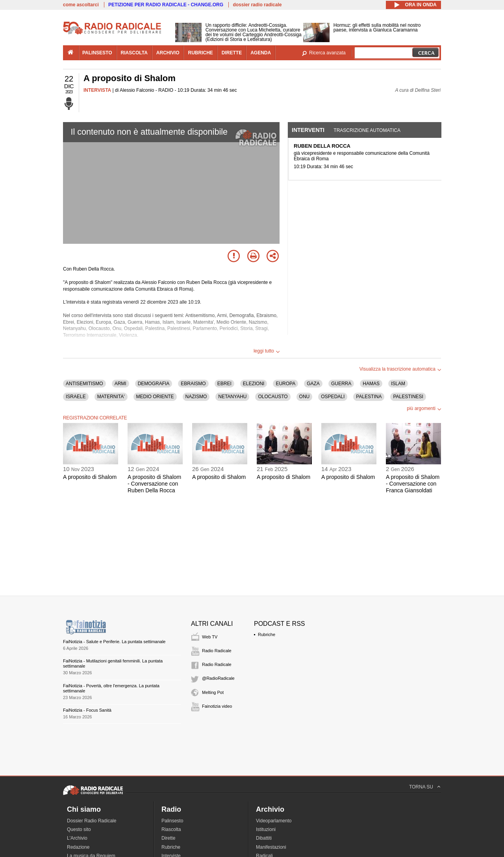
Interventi (308, 130)
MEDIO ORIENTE (155, 397)
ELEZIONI (254, 384)
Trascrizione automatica (367, 130)
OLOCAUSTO (273, 397)
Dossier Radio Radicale (92, 821)
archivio (168, 53)
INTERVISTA (97, 90)
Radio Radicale (217, 651)
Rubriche (267, 634)
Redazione (78, 847)
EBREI (224, 384)
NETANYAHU (232, 397)
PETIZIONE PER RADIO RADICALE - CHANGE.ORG (166, 5)
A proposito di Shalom (90, 477)
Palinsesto (172, 821)
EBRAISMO (193, 384)
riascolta (134, 53)
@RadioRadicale (218, 678)
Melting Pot (213, 692)
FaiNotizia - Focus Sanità (87, 710)
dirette (232, 53)
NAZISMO (196, 397)
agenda (261, 53)
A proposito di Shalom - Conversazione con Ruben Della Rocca (154, 484)
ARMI (120, 384)
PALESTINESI (408, 397)
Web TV (210, 637)
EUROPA (285, 384)
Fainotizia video (217, 706)
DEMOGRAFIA (154, 384)
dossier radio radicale (257, 5)
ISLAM (398, 384)
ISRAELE (76, 397)
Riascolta (171, 829)
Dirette (168, 838)
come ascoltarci (81, 5)
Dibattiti (264, 838)
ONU (305, 397)
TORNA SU (421, 787)
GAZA (313, 384)
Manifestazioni (271, 847)
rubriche (200, 53)
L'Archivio (77, 838)
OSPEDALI (333, 397)
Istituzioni (266, 829)
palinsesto (97, 53)
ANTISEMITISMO (84, 384)
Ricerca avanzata (327, 53)
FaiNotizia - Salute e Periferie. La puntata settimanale (114, 642)
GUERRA (341, 384)
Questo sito (79, 829)
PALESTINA (369, 397)
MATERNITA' (111, 397)
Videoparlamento (274, 821)
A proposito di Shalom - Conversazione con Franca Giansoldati (413, 484)
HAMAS (371, 384)
